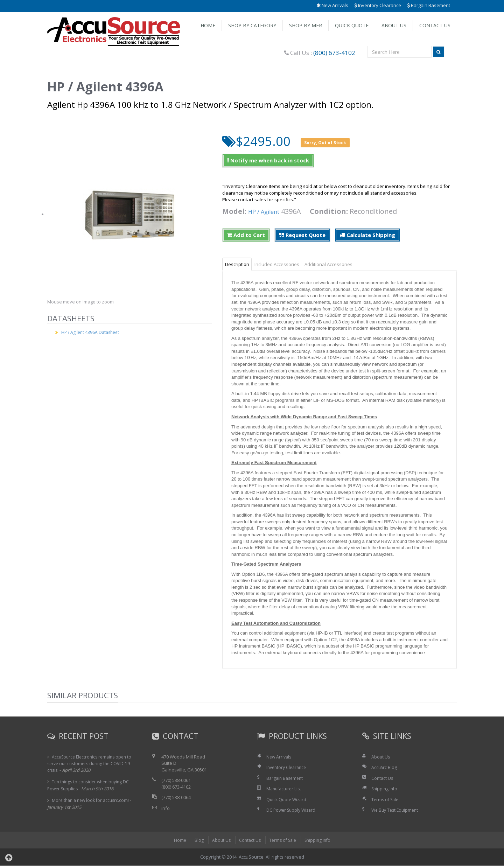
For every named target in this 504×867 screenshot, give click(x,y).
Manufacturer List (285, 790)
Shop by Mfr (306, 25)
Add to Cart (246, 235)
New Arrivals (332, 5)
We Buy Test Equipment (396, 811)
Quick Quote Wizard (288, 801)
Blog (196, 841)
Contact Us (435, 25)
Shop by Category (252, 25)
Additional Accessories (343, 265)
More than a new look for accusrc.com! (93, 802)
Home (208, 25)
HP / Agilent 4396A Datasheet (92, 332)
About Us (394, 25)
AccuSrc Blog (385, 769)
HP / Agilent (268, 211)
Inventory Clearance (378, 5)
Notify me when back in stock (268, 160)
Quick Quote (352, 25)
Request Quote (302, 235)
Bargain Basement (429, 5)
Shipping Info (385, 790)
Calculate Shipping (367, 235)
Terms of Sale (386, 801)
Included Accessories (286, 265)
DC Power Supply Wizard (293, 811)
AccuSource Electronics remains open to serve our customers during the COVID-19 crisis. (92, 764)
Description (240, 265)
